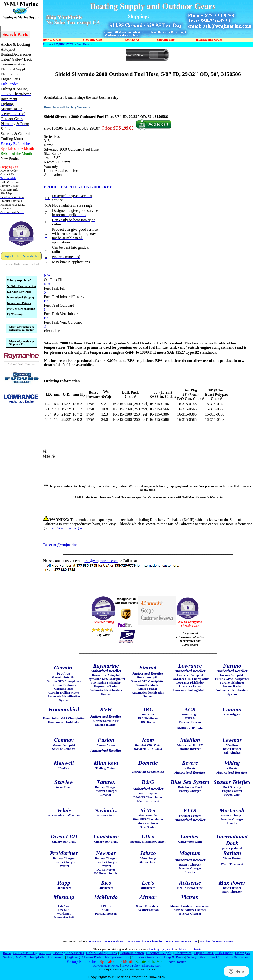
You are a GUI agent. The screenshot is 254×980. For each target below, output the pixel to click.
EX (46, 301)
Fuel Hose (83, 44)
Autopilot (45, 953)
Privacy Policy (131, 965)
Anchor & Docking (25, 953)
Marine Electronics (191, 949)
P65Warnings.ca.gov (67, 528)
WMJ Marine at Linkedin (145, 941)
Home (47, 44)
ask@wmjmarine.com (101, 561)
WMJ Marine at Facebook (106, 941)
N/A (47, 275)
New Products (178, 962)
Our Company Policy (106, 965)
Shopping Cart (151, 965)
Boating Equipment (161, 949)
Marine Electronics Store (216, 941)
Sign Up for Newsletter (21, 256)
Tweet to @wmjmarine (60, 545)
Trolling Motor (239, 957)
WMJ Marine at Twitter (181, 941)
